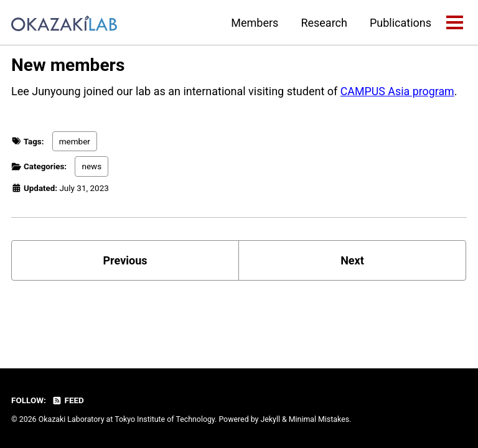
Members (255, 23)
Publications (401, 23)
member (75, 141)
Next (352, 259)
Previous (125, 259)
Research (324, 23)
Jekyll (270, 419)
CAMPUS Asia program (398, 91)
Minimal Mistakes (319, 419)
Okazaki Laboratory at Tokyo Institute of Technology (127, 419)
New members (68, 65)
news (92, 166)
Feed (68, 400)
